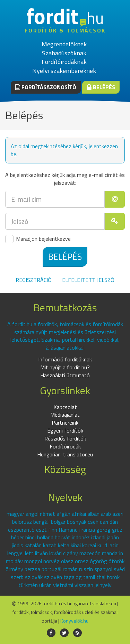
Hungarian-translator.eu (65, 454)
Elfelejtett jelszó (88, 280)
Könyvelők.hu (74, 621)
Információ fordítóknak (65, 359)
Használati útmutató (65, 375)
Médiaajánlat (65, 415)
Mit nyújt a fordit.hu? (65, 367)
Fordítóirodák (65, 446)
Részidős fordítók (65, 438)
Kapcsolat (65, 407)
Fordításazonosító (46, 87)
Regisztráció (34, 280)
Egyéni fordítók (65, 430)
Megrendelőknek (64, 44)
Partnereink (65, 423)
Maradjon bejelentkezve (38, 239)
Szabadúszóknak (64, 53)
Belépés (101, 87)
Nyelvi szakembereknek (64, 71)
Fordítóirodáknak (64, 62)
